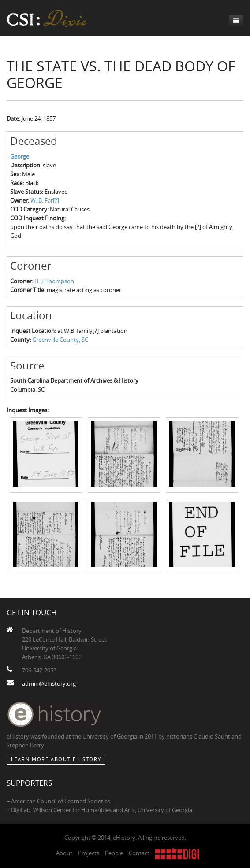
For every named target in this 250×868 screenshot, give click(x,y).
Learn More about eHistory (56, 759)
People (114, 853)
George (20, 156)
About (64, 853)
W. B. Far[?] (45, 200)
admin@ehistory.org (49, 683)
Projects (89, 853)
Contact (139, 853)
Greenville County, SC (60, 340)
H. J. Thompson (54, 281)
